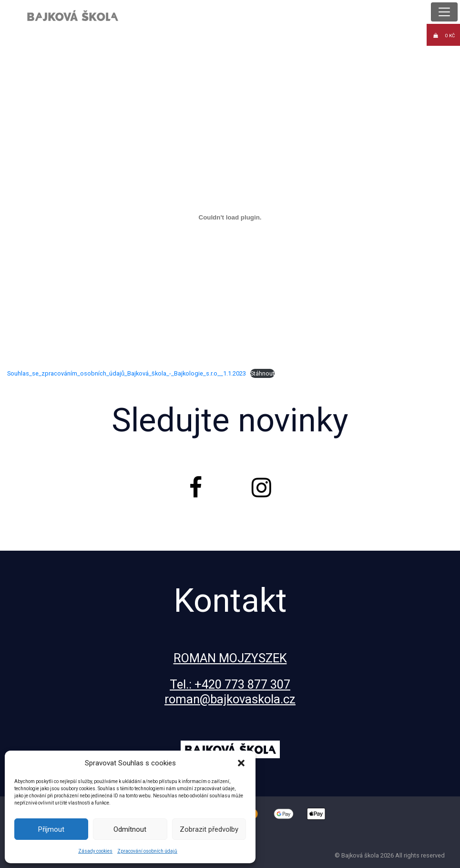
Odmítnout (130, 829)
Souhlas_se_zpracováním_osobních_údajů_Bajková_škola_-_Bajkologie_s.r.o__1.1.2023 (127, 373)
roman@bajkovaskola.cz (230, 699)
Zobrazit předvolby (209, 829)
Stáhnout (262, 373)
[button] (241, 763)
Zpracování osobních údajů (147, 851)
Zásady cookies (95, 851)
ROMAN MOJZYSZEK (230, 658)
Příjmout (51, 829)
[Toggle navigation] (444, 12)
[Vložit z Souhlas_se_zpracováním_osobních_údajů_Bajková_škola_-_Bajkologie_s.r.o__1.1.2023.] (230, 217)
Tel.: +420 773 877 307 (230, 684)
